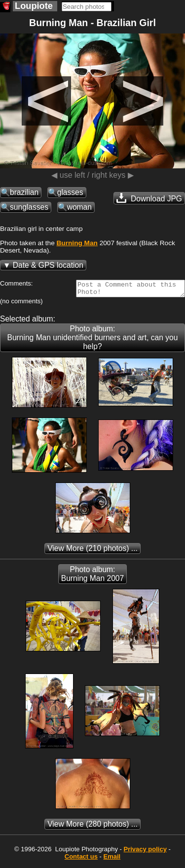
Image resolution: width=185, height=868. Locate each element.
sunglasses (29, 207)
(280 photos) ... (92, 827)
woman (79, 207)
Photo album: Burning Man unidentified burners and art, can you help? (93, 340)
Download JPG (149, 198)
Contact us (81, 859)
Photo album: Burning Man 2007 (92, 577)
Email (112, 859)
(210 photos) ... (92, 551)
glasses (70, 192)
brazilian (24, 192)
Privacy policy (145, 852)
